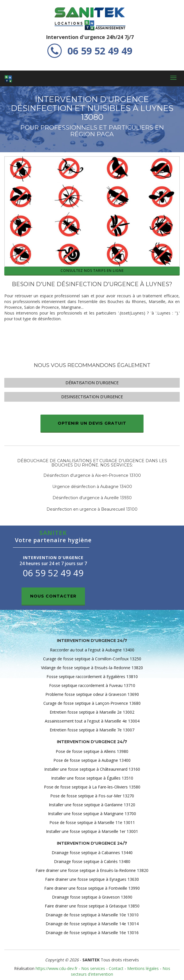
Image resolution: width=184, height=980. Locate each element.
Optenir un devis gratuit (92, 423)
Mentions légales (143, 968)
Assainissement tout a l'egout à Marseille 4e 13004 (92, 721)
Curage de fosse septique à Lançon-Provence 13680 (92, 703)
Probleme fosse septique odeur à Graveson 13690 (92, 694)
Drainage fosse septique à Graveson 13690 (92, 897)
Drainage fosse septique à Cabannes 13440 (92, 853)
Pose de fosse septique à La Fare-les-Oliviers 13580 (92, 787)
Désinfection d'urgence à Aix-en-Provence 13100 (92, 475)
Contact (116, 968)
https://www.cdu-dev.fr (57, 968)
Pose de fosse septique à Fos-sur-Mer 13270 (92, 796)
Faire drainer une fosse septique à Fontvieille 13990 (92, 888)
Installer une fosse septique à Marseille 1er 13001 (92, 831)
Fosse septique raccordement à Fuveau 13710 (92, 685)
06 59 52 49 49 (90, 51)
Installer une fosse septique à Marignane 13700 (92, 814)
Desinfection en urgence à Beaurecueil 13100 (92, 509)
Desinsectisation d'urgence (92, 397)
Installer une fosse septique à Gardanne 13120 (92, 805)
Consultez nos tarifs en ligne (92, 271)
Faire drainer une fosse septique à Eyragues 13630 (92, 879)
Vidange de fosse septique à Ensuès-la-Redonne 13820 (92, 668)
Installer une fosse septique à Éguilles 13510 (92, 778)
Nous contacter (53, 596)
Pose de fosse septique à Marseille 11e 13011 (92, 822)
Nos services (93, 968)
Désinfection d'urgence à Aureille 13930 (92, 498)
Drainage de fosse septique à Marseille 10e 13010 (92, 915)
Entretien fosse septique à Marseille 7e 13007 (92, 730)
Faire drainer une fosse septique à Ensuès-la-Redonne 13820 (92, 870)
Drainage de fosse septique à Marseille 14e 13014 (92, 924)
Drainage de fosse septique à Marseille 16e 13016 (92, 933)
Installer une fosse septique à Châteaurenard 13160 (92, 769)
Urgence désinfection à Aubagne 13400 (92, 487)
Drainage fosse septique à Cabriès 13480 (92, 861)
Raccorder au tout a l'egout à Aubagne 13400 (92, 650)
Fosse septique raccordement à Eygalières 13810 (92, 677)
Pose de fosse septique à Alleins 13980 (92, 751)
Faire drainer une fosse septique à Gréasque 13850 (92, 906)
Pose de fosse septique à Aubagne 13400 (92, 760)
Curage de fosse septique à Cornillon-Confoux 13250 (92, 659)
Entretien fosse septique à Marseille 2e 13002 (92, 712)
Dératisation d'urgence (92, 383)
